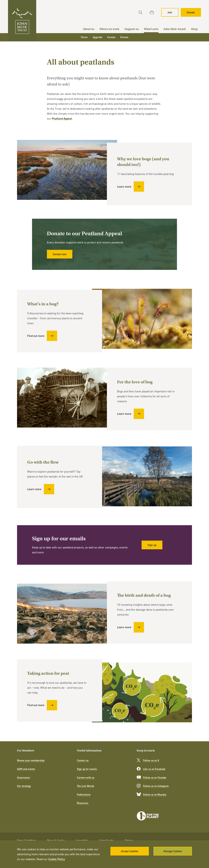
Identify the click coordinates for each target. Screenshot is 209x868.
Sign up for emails (87, 769)
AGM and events (26, 769)
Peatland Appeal (62, 119)
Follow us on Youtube (155, 778)
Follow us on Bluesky (155, 795)
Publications (84, 795)
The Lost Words (85, 786)
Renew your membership (31, 760)
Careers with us (86, 778)
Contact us (83, 760)
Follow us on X (151, 760)
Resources (83, 803)
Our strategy (24, 786)
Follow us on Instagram (156, 786)
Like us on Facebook (154, 769)
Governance (24, 778)
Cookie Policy (57, 859)
